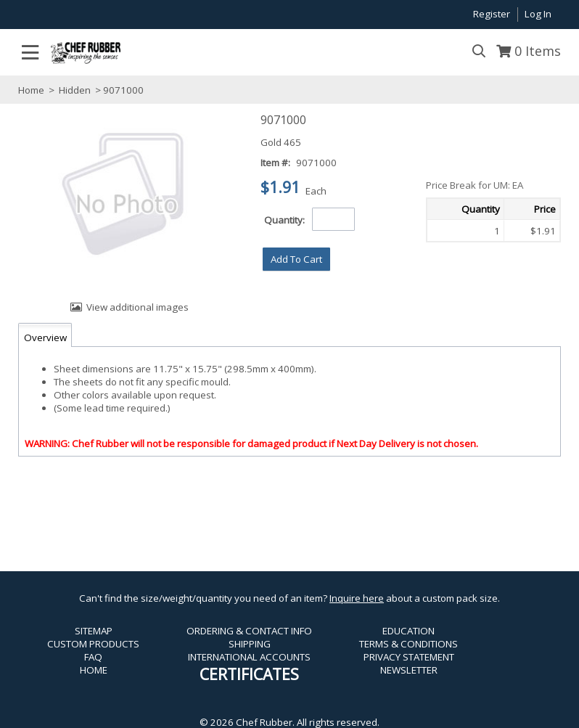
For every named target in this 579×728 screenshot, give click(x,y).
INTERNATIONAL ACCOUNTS (249, 657)
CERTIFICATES (249, 674)
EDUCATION (408, 631)
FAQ (93, 657)
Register (492, 14)
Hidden (75, 90)
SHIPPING (250, 644)
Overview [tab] (45, 338)
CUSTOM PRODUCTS (93, 644)
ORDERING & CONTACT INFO (249, 631)
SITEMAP (94, 631)
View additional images (137, 307)
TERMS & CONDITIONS (408, 644)
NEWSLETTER (409, 670)
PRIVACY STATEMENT (409, 657)
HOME (94, 670)
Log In (538, 14)
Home (31, 90)
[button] (296, 259)
